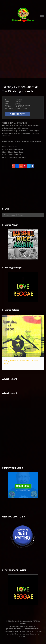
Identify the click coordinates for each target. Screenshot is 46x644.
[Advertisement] (23, 54)
